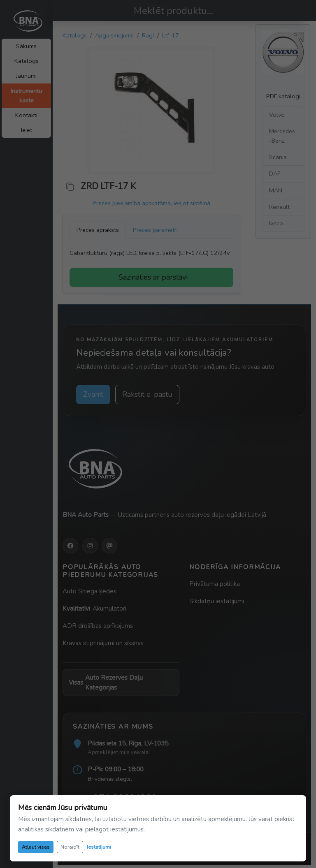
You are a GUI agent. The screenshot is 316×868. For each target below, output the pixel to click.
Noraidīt (70, 847)
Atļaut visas (36, 847)
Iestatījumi (99, 847)
